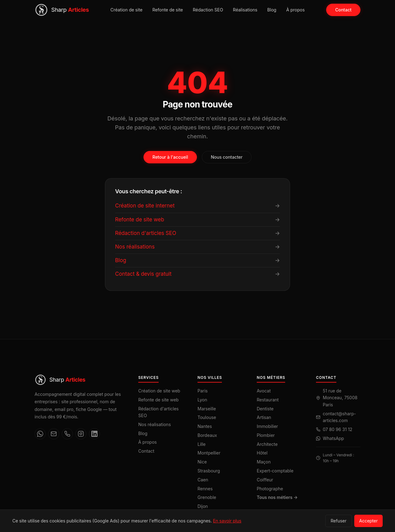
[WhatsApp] (40, 434)
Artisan (264, 417)
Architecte (267, 444)
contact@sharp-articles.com (339, 417)
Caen (203, 480)
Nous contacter (227, 157)
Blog (272, 10)
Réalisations (245, 10)
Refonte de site (168, 10)
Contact (343, 10)
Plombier (266, 435)
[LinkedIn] (94, 434)
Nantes (205, 426)
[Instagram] (81, 434)
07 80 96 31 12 (338, 429)
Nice (202, 462)
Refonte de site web (158, 400)
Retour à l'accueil (170, 157)
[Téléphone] (67, 434)
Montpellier (209, 453)
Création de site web (159, 391)
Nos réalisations (155, 424)
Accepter (368, 521)
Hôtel (262, 453)
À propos (295, 10)
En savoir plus (227, 521)
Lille (202, 444)
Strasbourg (209, 471)
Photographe (270, 489)
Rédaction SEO (208, 10)
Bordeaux (207, 435)
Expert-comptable (275, 471)
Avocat (264, 391)
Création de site (127, 10)
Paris (203, 391)
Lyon (202, 400)
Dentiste (265, 409)
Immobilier (267, 426)
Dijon (203, 506)
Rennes (205, 489)
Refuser (338, 521)
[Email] (54, 434)
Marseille (207, 409)
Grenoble (207, 497)
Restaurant (268, 400)
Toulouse (207, 417)
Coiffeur (265, 480)
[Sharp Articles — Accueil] (62, 10)
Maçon (264, 462)
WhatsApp (333, 438)
